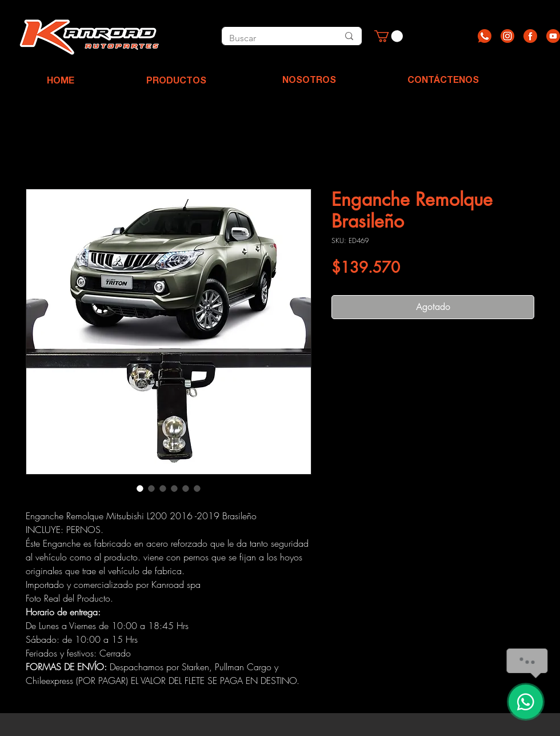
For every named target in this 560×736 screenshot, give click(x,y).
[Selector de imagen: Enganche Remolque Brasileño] (140, 488)
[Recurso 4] (553, 36)
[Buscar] (271, 38)
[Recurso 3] (530, 36)
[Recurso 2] (507, 36)
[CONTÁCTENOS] (443, 81)
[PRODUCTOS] (176, 82)
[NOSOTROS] (309, 81)
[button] (389, 36)
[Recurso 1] (485, 36)
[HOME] (61, 82)
